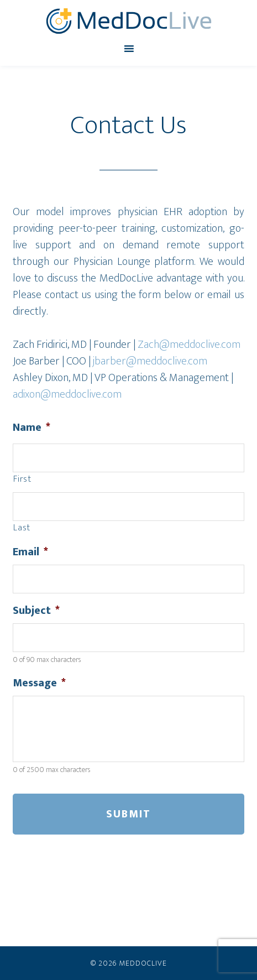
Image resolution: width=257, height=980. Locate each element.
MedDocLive (128, 21)
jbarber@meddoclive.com (150, 361)
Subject (36, 611)
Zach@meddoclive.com (189, 345)
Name (32, 428)
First (22, 479)
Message (39, 683)
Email (30, 552)
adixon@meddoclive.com (67, 394)
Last (22, 528)
